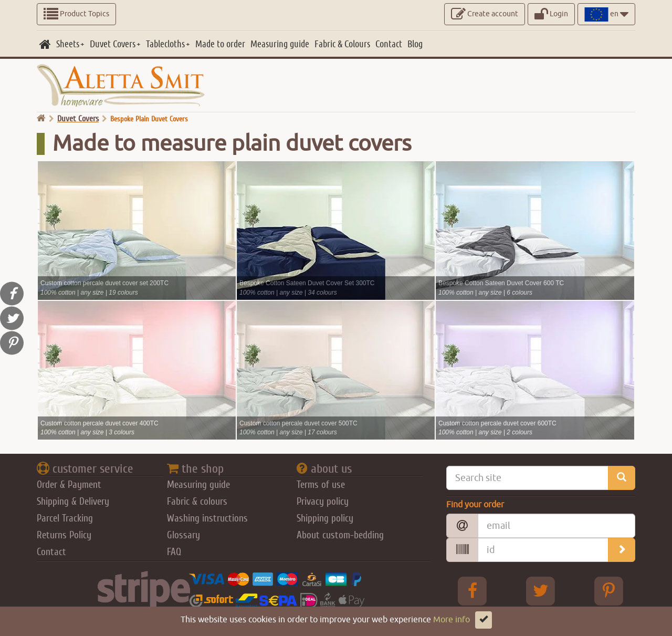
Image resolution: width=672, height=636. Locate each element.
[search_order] (622, 550)
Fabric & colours (197, 502)
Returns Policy (64, 535)
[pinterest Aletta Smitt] (609, 591)
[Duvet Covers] (115, 44)
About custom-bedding (340, 535)
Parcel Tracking (65, 518)
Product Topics (76, 14)
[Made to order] (220, 44)
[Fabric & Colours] (342, 44)
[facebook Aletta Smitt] (472, 591)
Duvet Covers (78, 119)
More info (451, 620)
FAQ (174, 552)
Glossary (183, 535)
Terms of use (321, 485)
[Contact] (389, 44)
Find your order (475, 505)
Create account (485, 14)
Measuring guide (198, 485)
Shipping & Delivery (73, 502)
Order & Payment (69, 485)
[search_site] (622, 478)
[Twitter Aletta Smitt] (541, 591)
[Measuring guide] (280, 44)
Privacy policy (323, 502)
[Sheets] (70, 44)
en (606, 14)
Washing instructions (207, 518)
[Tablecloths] (168, 44)
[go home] (41, 119)
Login (551, 14)
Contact (51, 552)
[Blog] (415, 44)
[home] (45, 44)
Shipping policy (325, 518)
